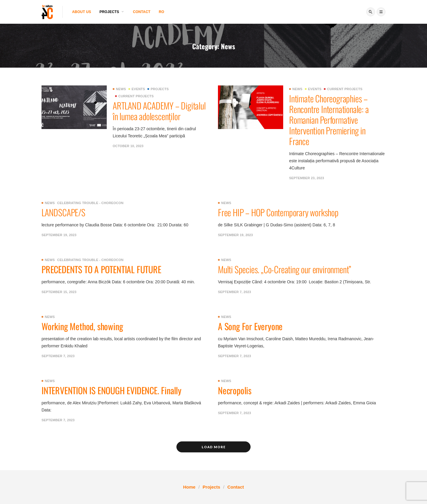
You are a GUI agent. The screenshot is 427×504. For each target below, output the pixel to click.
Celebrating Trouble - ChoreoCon (90, 203)
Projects (158, 89)
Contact (142, 12)
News (119, 89)
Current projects (134, 96)
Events (137, 89)
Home (189, 487)
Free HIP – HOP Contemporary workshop (278, 212)
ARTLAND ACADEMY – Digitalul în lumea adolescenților (160, 111)
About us (82, 12)
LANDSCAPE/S (63, 212)
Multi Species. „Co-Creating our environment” (285, 269)
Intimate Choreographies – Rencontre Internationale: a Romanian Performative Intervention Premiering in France (329, 120)
